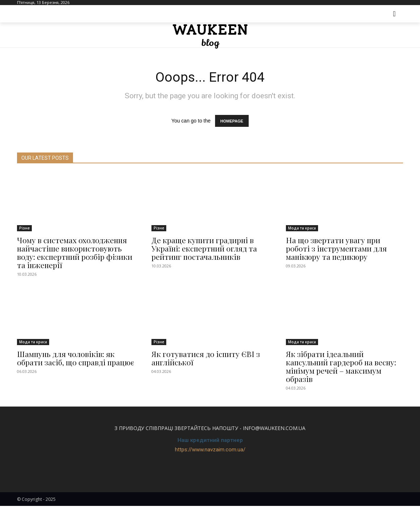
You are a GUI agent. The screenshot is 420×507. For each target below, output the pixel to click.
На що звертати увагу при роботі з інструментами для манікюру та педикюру (336, 249)
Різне (24, 229)
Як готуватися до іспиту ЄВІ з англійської (206, 359)
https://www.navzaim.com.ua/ (210, 451)
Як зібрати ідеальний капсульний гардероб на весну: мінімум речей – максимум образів (341, 368)
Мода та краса (302, 229)
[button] (394, 14)
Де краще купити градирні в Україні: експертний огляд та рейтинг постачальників (204, 249)
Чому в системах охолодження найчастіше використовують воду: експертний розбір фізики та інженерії (75, 254)
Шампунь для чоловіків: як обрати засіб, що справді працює (76, 359)
